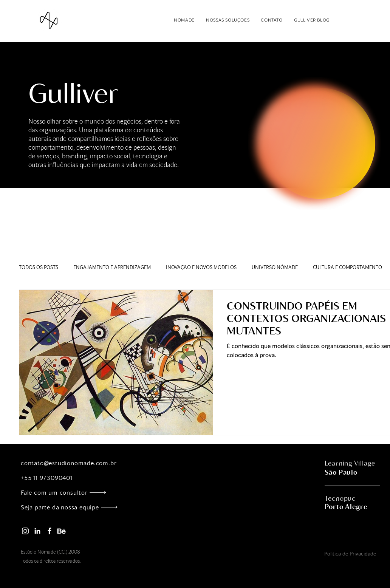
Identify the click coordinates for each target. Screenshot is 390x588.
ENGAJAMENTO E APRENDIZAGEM (112, 267)
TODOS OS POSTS (39, 267)
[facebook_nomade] (50, 531)
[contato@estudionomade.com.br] (73, 463)
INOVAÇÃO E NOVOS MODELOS (201, 267)
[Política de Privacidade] (350, 553)
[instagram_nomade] (25, 531)
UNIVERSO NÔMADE (275, 267)
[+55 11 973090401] (73, 477)
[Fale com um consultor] (73, 492)
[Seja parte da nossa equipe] (73, 507)
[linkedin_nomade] (37, 531)
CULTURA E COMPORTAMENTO (347, 267)
